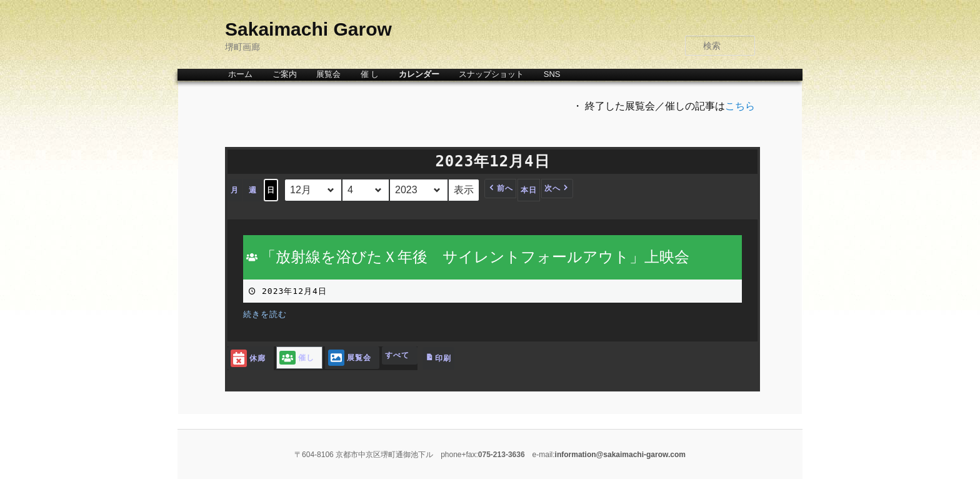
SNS (552, 74)
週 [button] (253, 190)
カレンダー (419, 74)
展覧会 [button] (350, 358)
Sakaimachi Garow (308, 29)
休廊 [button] (248, 359)
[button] (500, 189)
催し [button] (297, 358)
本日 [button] (529, 190)
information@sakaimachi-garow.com (620, 455)
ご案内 (285, 74)
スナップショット (491, 74)
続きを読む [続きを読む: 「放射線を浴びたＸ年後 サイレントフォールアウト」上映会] (265, 314)
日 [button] (271, 190)
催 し (370, 74)
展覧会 (328, 74)
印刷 (438, 361)
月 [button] (235, 190)
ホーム (240, 74)
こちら (740, 106)
